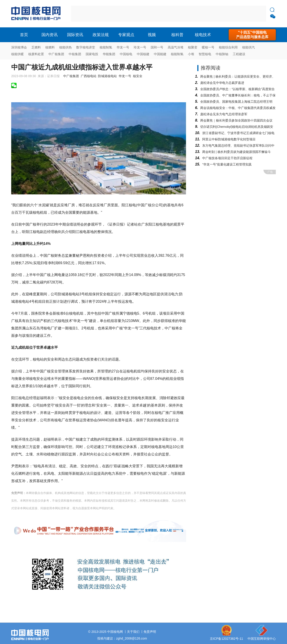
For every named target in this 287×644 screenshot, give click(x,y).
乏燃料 (36, 47)
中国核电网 (115, 632)
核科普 (177, 35)
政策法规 (101, 35)
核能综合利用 (228, 47)
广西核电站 (89, 76)
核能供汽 (248, 47)
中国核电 (126, 54)
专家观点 (126, 35)
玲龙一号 (140, 47)
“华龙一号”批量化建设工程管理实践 (227, 164)
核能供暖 (17, 54)
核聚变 (193, 47)
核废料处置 (36, 54)
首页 (24, 35)
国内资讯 (50, 35)
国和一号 (157, 47)
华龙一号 (123, 47)
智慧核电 (205, 54)
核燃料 (50, 47)
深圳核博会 (19, 47)
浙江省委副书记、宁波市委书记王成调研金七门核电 (238, 133)
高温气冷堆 (176, 47)
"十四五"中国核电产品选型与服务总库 (252, 35)
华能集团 (109, 54)
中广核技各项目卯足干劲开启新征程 (227, 158)
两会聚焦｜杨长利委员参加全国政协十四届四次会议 (236, 120)
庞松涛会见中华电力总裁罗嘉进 (222, 83)
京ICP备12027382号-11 (226, 639)
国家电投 (92, 54)
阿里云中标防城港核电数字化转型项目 (229, 139)
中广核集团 (56, 54)
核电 (37, 14)
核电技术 (203, 35)
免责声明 (150, 632)
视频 (152, 35)
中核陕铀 (222, 54)
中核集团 (75, 54)
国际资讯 (75, 35)
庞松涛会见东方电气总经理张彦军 (224, 114)
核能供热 (65, 47)
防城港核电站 (107, 76)
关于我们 (133, 632)
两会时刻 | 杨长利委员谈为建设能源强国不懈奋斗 (236, 152)
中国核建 (143, 54)
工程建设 (239, 54)
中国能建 (160, 54)
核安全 (138, 76)
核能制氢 (106, 47)
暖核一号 (208, 47)
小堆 (191, 54)
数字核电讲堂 (86, 47)
